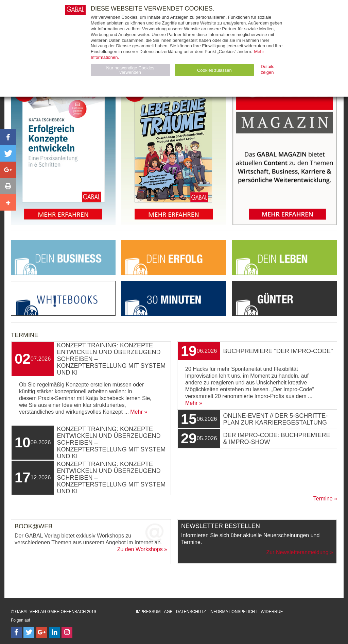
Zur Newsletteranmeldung (297, 552)
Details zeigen (267, 69)
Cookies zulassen (214, 70)
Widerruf (272, 612)
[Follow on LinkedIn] (54, 632)
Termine (323, 499)
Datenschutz (191, 612)
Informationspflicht (233, 612)
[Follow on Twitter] (29, 632)
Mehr (136, 412)
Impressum (148, 612)
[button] (8, 137)
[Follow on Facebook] (16, 632)
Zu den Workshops (140, 549)
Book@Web (33, 526)
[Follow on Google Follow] (42, 632)
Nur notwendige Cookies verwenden (130, 70)
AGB (168, 612)
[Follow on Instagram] (67, 632)
